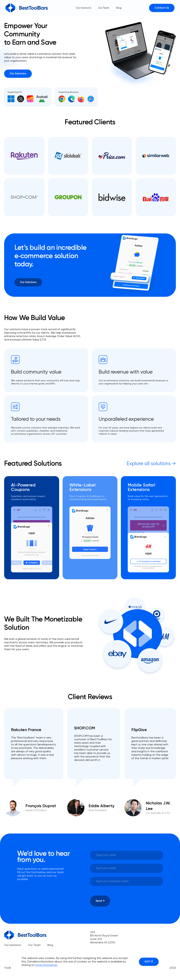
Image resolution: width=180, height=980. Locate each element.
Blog (119, 8)
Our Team (104, 8)
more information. (47, 965)
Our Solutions (84, 8)
